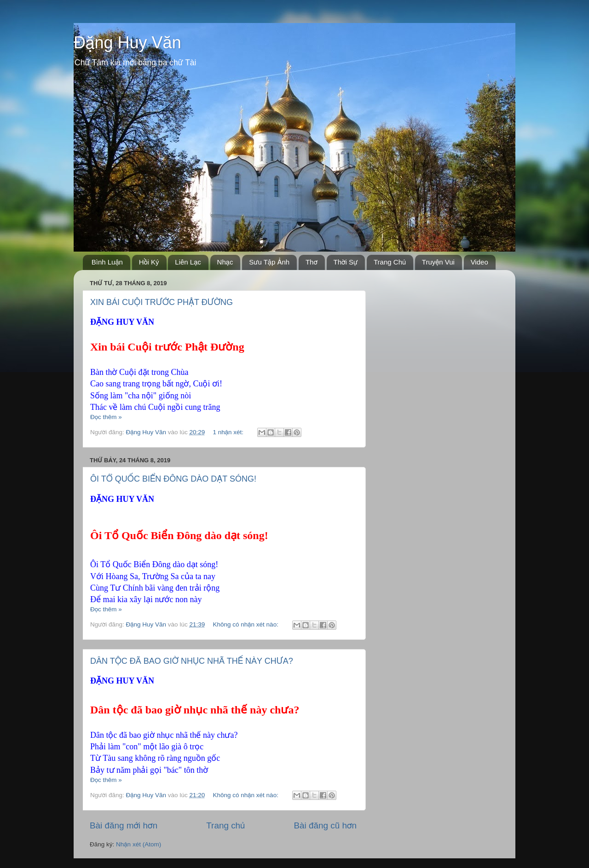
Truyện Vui (438, 262)
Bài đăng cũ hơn (325, 825)
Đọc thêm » (106, 417)
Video (479, 262)
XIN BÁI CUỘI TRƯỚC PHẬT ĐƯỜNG (162, 302)
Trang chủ (225, 825)
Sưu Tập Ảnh (269, 262)
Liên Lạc (188, 262)
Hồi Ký (149, 262)
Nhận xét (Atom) (139, 844)
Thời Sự (346, 262)
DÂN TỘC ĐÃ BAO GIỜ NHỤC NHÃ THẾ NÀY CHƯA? (192, 661)
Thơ (312, 262)
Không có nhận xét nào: (246, 624)
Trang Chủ (390, 262)
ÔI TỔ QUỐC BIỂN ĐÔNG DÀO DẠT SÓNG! (173, 479)
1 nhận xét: (229, 432)
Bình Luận (107, 262)
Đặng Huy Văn (127, 43)
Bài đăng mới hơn (124, 825)
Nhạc (225, 262)
